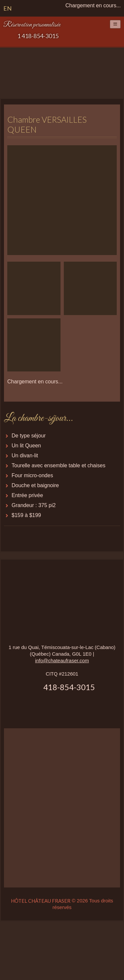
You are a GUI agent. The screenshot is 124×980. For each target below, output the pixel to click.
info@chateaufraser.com (62, 660)
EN (7, 8)
